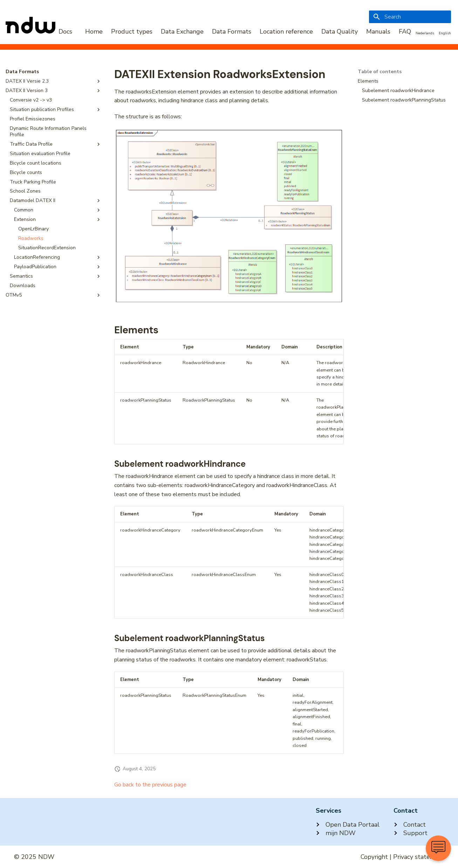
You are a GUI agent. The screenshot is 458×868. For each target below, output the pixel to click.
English (445, 33)
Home (94, 32)
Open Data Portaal (348, 825)
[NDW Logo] (39, 32)
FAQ (405, 32)
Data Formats (232, 32)
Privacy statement (419, 857)
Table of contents (380, 72)
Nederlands (425, 33)
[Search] (410, 17)
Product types (132, 32)
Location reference (286, 32)
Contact (410, 825)
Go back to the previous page (150, 785)
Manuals (378, 32)
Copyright (374, 857)
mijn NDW (336, 833)
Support (411, 833)
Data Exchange (182, 32)
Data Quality (340, 32)
